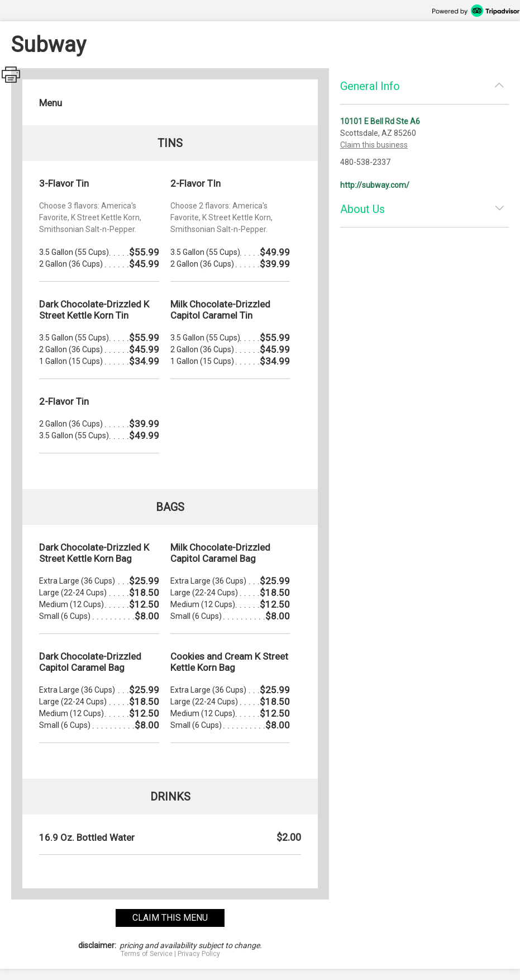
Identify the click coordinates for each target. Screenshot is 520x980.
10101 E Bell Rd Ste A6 (380, 121)
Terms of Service (147, 954)
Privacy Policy (199, 954)
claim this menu (170, 918)
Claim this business (374, 145)
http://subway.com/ (375, 185)
